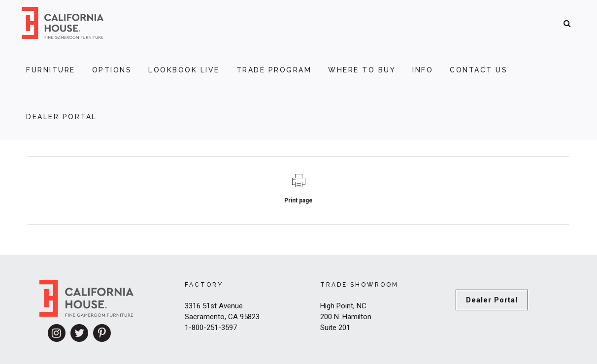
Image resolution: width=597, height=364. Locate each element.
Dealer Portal (492, 300)
